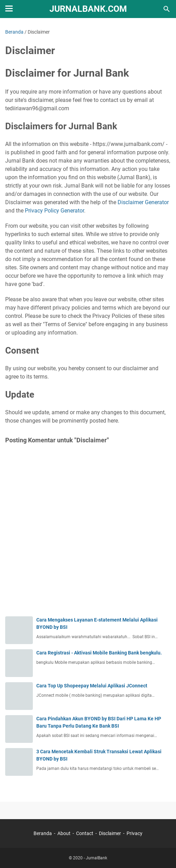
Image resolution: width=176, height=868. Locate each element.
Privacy (135, 833)
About (64, 833)
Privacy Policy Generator (54, 211)
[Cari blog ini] (167, 9)
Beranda (43, 833)
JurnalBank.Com (88, 9)
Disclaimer (110, 833)
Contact (85, 833)
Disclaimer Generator (143, 202)
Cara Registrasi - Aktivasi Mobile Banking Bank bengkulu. (99, 653)
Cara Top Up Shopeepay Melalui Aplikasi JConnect (92, 686)
